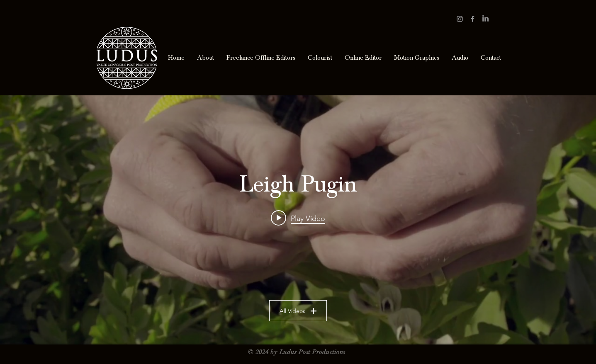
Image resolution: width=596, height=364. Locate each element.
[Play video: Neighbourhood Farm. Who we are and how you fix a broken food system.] (298, 218)
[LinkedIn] (485, 19)
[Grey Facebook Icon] (473, 19)
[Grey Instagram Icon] (460, 19)
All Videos (298, 311)
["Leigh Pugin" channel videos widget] (298, 220)
